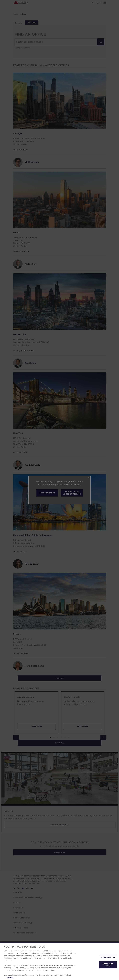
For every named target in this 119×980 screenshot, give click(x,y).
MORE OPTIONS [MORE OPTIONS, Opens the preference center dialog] (108, 957)
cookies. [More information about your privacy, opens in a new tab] (10, 977)
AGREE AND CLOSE (108, 965)
